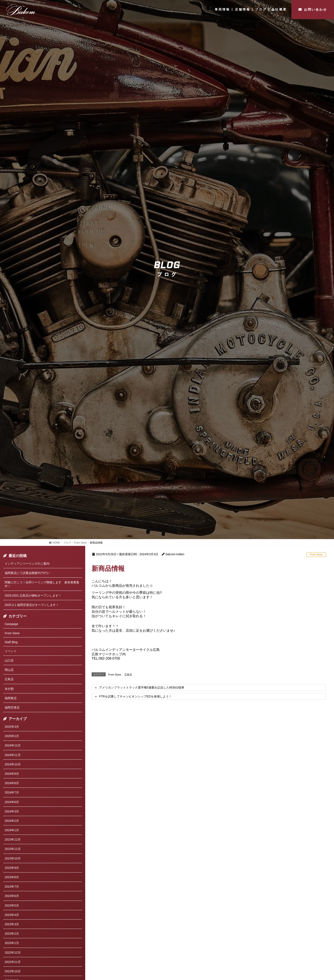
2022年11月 (13, 962)
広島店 (128, 675)
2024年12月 (13, 745)
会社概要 (279, 9)
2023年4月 (12, 915)
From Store (316, 555)
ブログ (261, 9)
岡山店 (9, 670)
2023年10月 (13, 858)
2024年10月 (13, 764)
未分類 (9, 689)
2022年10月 (13, 971)
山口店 (9, 660)
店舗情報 (243, 9)
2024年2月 (12, 821)
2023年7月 (12, 887)
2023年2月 (12, 934)
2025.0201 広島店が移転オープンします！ (33, 595)
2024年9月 (12, 774)
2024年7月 (12, 792)
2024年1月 (12, 830)
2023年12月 (13, 839)
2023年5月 (12, 905)
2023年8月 (12, 877)
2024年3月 (12, 811)
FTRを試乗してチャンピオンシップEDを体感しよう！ (135, 696)
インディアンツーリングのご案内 (27, 564)
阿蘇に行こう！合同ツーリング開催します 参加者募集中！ (42, 584)
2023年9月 (12, 868)
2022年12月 (13, 953)
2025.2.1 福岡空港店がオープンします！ (32, 605)
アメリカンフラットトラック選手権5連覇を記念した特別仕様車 (142, 687)
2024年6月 (12, 802)
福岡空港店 (12, 707)
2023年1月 (12, 943)
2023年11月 (13, 849)
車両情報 (222, 9)
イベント (11, 651)
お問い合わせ (315, 9)
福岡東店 (11, 698)
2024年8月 (12, 783)
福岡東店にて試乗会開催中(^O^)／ (28, 573)
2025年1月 (12, 736)
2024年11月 (13, 755)
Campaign (12, 624)
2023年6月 (12, 896)
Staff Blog (11, 642)
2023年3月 (12, 924)
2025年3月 (12, 727)
